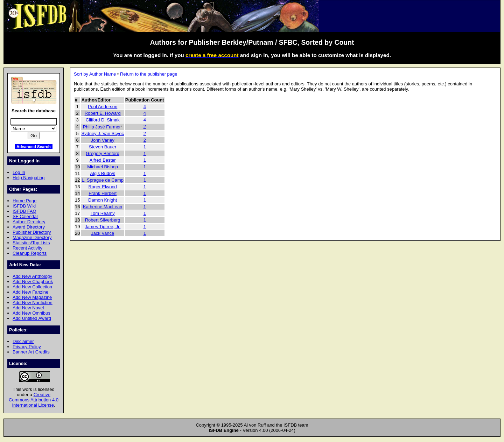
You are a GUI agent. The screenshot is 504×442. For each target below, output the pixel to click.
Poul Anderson (103, 107)
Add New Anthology (32, 276)
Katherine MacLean (103, 207)
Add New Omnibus (31, 313)
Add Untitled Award (32, 318)
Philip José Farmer (102, 127)
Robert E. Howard (103, 113)
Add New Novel (28, 308)
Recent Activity (27, 248)
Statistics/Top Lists (31, 243)
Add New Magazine (32, 297)
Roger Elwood (102, 187)
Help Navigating (29, 178)
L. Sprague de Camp (103, 180)
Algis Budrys (103, 173)
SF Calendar (25, 216)
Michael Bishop (103, 167)
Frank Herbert (103, 193)
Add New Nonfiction (33, 303)
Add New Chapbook (33, 282)
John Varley (102, 140)
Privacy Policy (27, 347)
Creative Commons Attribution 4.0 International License (34, 400)
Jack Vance (103, 233)
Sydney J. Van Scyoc (102, 134)
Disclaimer (23, 341)
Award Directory (29, 227)
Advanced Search (34, 146)
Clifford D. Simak (103, 120)
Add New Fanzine (30, 292)
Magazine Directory (32, 237)
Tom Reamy (103, 213)
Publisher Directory (32, 232)
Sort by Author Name (95, 74)
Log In (19, 172)
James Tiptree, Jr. (103, 227)
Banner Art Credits (31, 352)
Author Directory (29, 222)
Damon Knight (103, 200)
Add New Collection (32, 287)
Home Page (24, 201)
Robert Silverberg (103, 220)
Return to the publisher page (149, 74)
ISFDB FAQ (24, 211)
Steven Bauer (103, 147)
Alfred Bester (103, 160)
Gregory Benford (103, 153)
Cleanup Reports (30, 253)
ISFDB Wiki (24, 206)
